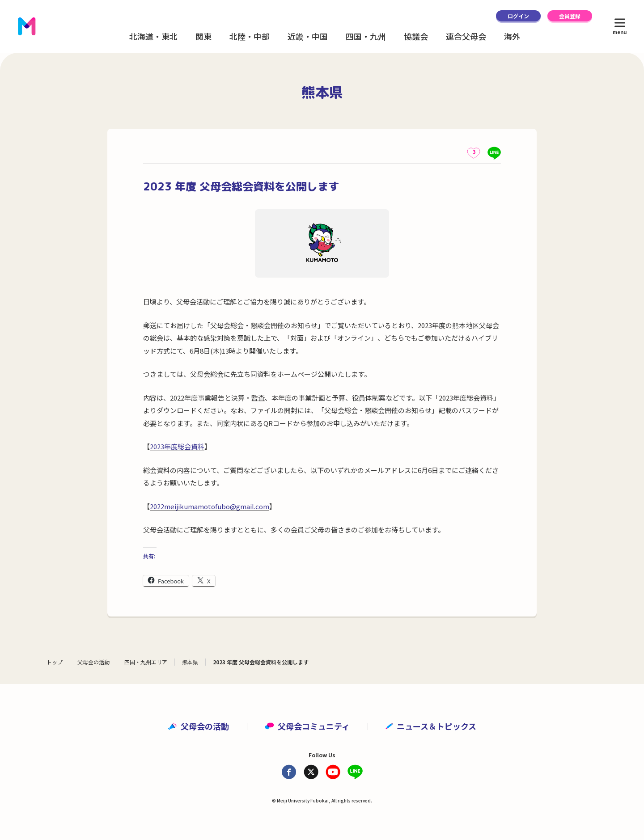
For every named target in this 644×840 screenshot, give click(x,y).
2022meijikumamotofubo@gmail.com (210, 506)
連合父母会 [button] (466, 36)
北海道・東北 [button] (153, 36)
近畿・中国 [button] (308, 36)
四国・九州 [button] (366, 36)
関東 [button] (203, 36)
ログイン (518, 16)
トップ (55, 662)
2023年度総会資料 (177, 446)
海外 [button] (512, 36)
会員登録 (570, 16)
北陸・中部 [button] (250, 36)
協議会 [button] (416, 36)
